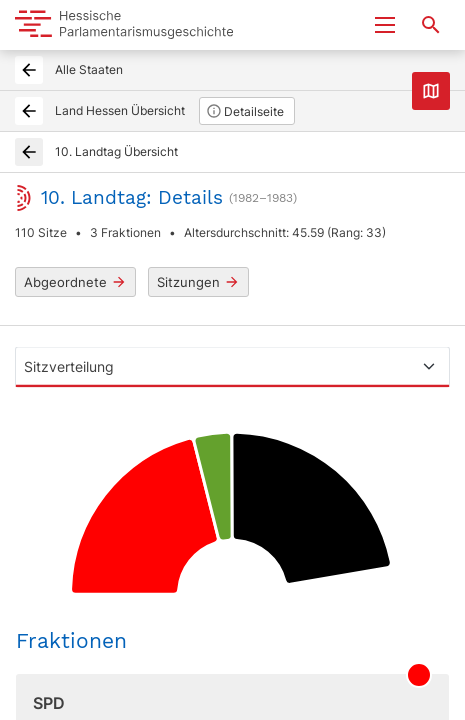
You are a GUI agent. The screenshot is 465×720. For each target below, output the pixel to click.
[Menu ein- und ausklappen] (385, 25)
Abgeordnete (75, 282)
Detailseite (245, 111)
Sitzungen (198, 282)
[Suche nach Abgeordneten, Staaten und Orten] (431, 25)
